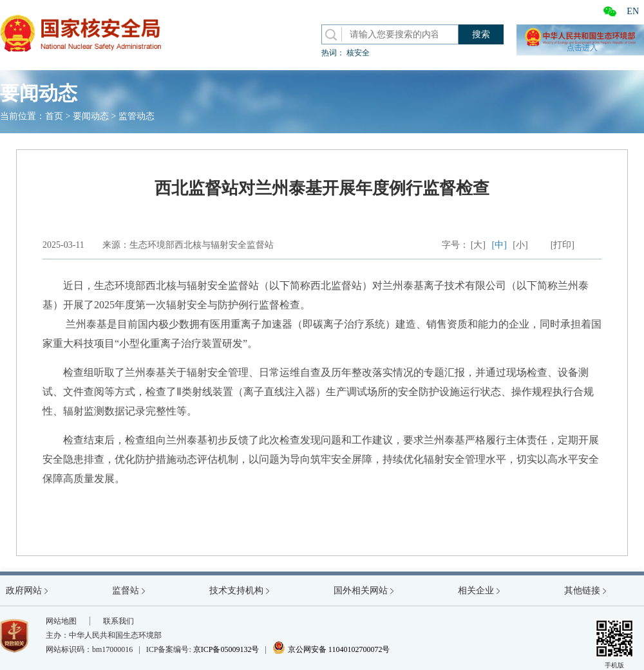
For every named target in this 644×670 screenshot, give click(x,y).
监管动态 (137, 116)
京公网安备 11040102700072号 (331, 649)
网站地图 (61, 621)
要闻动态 (91, 116)
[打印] (563, 245)
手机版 (614, 644)
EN (633, 11)
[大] (478, 245)
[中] (499, 245)
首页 (54, 116)
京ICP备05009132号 (226, 649)
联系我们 (118, 621)
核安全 (358, 53)
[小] (520, 245)
